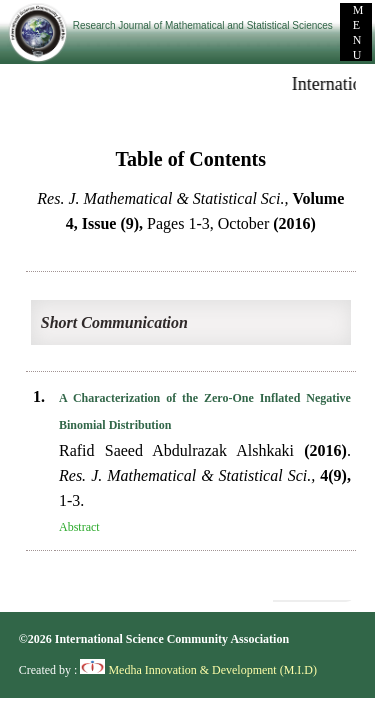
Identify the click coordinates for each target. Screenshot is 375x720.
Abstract (79, 527)
